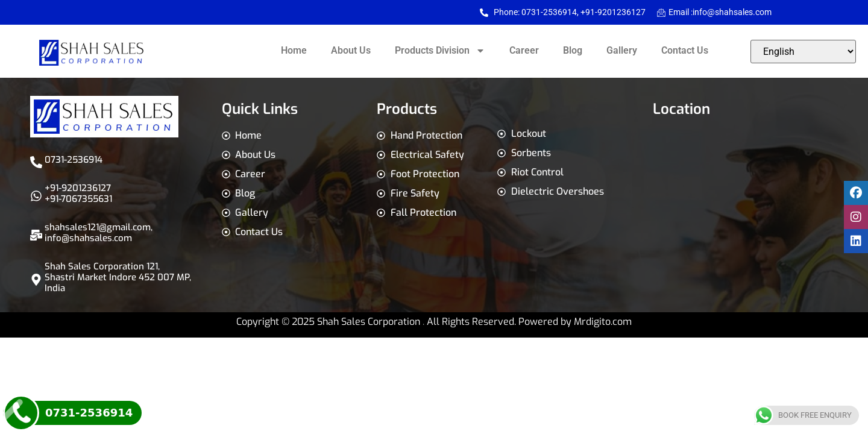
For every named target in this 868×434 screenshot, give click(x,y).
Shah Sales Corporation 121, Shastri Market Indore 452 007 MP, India (118, 277)
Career (524, 50)
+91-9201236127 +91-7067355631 (78, 193)
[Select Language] (803, 52)
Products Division (440, 51)
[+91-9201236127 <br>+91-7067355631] (36, 196)
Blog (573, 50)
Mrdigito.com (603, 322)
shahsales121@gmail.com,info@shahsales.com (99, 233)
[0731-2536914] (36, 162)
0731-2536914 (74, 160)
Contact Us (685, 50)
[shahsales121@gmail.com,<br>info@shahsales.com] (36, 235)
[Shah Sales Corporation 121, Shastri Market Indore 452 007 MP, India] (36, 280)
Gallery (622, 50)
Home (294, 50)
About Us (351, 50)
